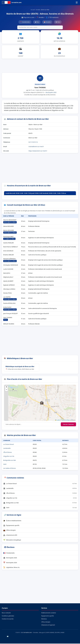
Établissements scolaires (49, 613)
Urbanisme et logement (48, 626)
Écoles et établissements (12, 521)
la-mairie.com (28, 633)
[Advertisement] (40, 66)
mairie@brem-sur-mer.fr (36, 147)
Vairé (5, 465)
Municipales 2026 (10, 558)
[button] (42, 403)
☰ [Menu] (77, 3)
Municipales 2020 (51, 93)
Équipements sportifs (11, 526)
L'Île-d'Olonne (8, 453)
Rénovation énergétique (12, 540)
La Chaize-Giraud (8, 445)
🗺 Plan (58, 22)
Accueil (33, 10)
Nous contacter (6, 613)
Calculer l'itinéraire (68, 425)
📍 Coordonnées (25, 22)
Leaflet (57, 421)
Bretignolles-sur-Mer (10, 461)
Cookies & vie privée (8, 619)
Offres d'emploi (9, 531)
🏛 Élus (37, 22)
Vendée (38, 10)
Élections (44, 619)
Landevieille (7, 449)
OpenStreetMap (66, 421)
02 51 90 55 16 (33, 143)
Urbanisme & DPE (10, 536)
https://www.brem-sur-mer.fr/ (38, 151)
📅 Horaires (47, 22)
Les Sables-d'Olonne (9, 469)
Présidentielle (9, 553)
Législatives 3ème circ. (12, 568)
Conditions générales (8, 616)
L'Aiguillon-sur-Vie (9, 457)
